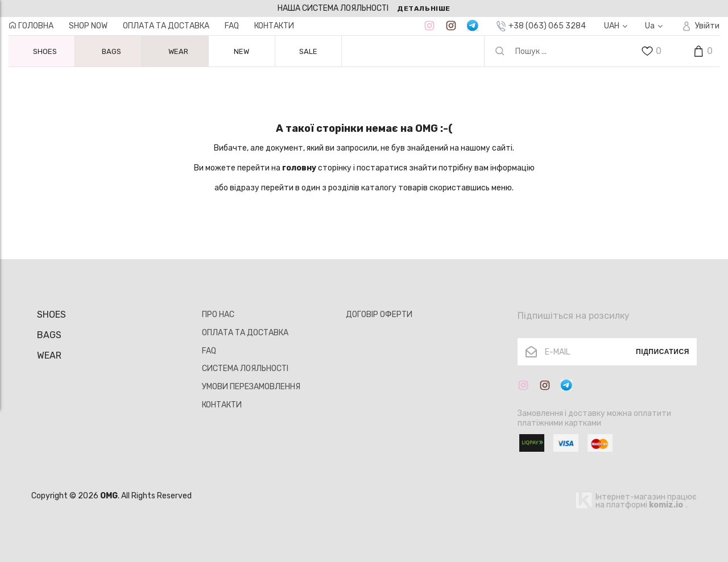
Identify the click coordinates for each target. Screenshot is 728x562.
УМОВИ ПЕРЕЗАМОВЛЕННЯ (251, 387)
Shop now (88, 26)
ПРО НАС (218, 315)
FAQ (232, 26)
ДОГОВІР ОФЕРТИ (379, 315)
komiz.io (666, 505)
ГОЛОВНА (31, 26)
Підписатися (663, 352)
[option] (364, 9)
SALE (308, 51)
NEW (241, 51)
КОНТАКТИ (274, 26)
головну (299, 168)
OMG (109, 496)
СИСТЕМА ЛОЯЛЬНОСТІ (245, 369)
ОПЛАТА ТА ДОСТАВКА (166, 26)
